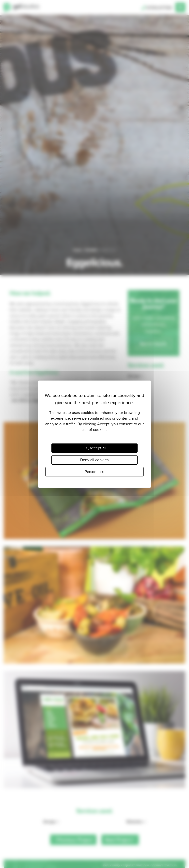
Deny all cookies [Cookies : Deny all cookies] (94, 460)
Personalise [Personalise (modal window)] (94, 472)
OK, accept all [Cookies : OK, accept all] (94, 448)
